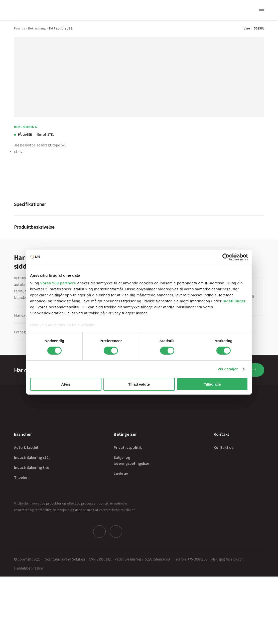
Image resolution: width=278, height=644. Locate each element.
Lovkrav (121, 473)
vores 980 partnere (58, 283)
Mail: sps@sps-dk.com (228, 559)
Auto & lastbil (26, 447)
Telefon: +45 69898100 (190, 559)
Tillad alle (212, 384)
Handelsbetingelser (29, 568)
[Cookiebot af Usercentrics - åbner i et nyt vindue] (226, 257)
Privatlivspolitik (128, 447)
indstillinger (234, 301)
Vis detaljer (228, 369)
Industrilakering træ (32, 467)
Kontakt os (224, 447)
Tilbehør (22, 477)
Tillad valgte (139, 384)
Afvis (66, 384)
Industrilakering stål (32, 457)
